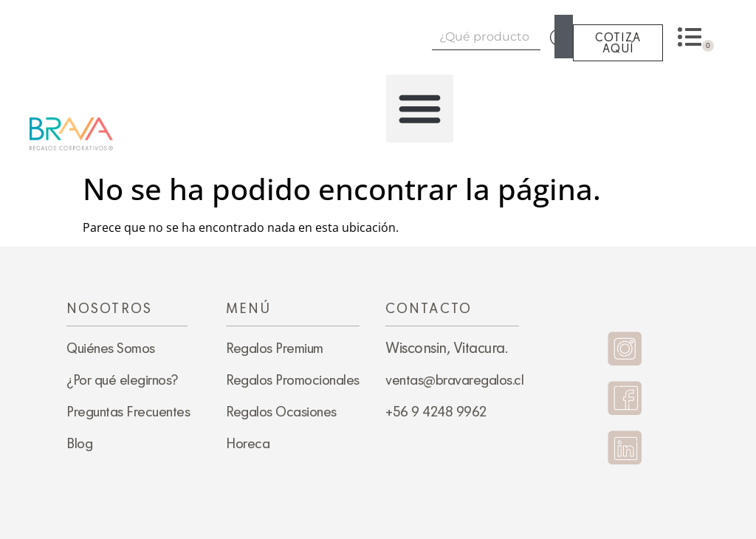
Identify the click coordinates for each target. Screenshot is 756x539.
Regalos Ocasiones (281, 411)
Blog (79, 443)
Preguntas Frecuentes (128, 411)
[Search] (564, 37)
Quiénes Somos (111, 348)
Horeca (248, 443)
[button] (420, 109)
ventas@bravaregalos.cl (454, 380)
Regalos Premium (275, 348)
